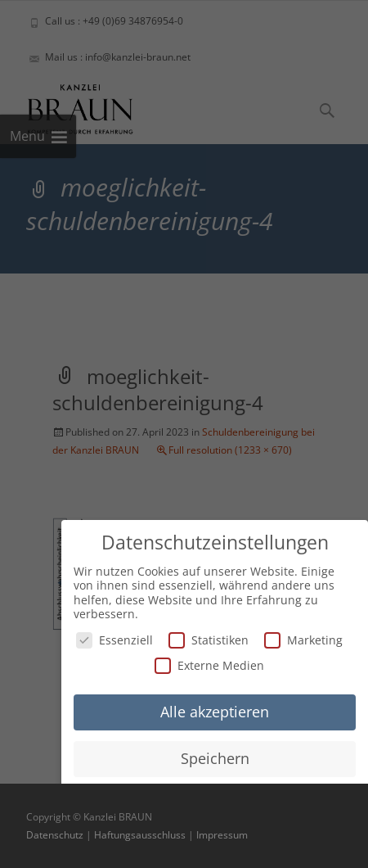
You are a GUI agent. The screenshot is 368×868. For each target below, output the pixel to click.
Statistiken (209, 637)
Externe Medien (209, 663)
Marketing (303, 637)
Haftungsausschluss (140, 835)
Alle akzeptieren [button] (215, 709)
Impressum (222, 835)
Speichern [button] (215, 756)
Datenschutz (55, 835)
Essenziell (114, 637)
